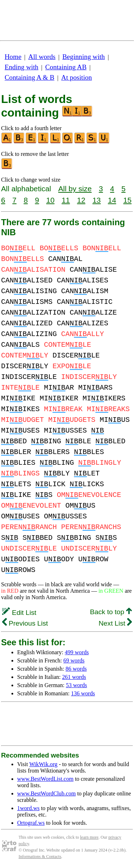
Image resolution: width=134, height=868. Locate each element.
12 (81, 200)
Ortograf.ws (31, 823)
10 (50, 200)
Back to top (111, 612)
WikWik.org (43, 764)
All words (42, 57)
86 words (76, 669)
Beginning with (84, 57)
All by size (75, 189)
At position (76, 77)
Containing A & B (29, 77)
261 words (74, 677)
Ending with (21, 67)
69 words (74, 660)
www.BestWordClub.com (46, 793)
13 (97, 200)
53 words (76, 685)
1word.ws (28, 808)
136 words (83, 693)
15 (127, 200)
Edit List (19, 613)
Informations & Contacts (40, 857)
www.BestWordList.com (45, 779)
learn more (89, 837)
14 (112, 200)
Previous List (25, 623)
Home (13, 57)
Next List (115, 623)
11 (66, 200)
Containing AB (66, 67)
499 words (77, 652)
